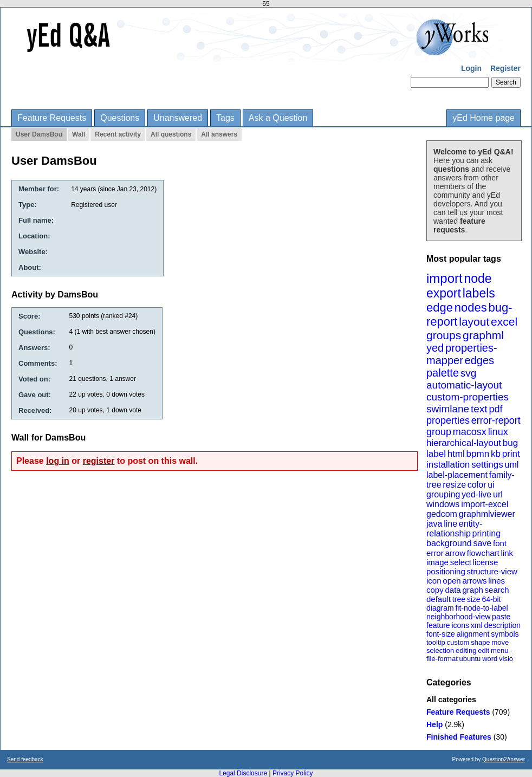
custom (458, 642)
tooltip (436, 642)
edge (440, 307)
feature (438, 625)
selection (440, 650)
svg (469, 373)
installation (448, 465)
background (449, 543)
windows (443, 504)
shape (480, 642)
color (477, 485)
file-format (442, 659)
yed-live (476, 494)
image (437, 562)
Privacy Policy (293, 773)
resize (454, 485)
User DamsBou (39, 134)
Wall (79, 134)
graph (472, 590)
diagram (440, 608)
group (439, 432)
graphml (483, 335)
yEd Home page (484, 118)
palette (443, 373)
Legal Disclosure (243, 773)
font (500, 543)
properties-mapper (462, 354)
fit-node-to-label (481, 608)
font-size (441, 634)
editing (466, 650)
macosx (470, 432)
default (439, 599)
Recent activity (118, 134)
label (436, 454)
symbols (505, 634)
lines (497, 581)
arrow (455, 553)
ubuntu (470, 659)
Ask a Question (278, 118)
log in (58, 461)
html (456, 454)
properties (448, 420)
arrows (474, 581)
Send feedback (25, 759)
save (482, 543)
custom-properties (468, 397)
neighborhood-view (458, 617)
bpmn (478, 454)
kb (496, 454)
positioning (446, 571)
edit (484, 650)
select (461, 562)
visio (506, 659)
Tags (225, 118)
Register (505, 68)
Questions (120, 118)
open (452, 581)
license (486, 562)
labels (479, 293)
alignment (473, 634)
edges (480, 360)
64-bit (491, 599)
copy (435, 590)
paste (501, 617)
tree (459, 599)
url (498, 494)
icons (460, 625)
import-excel (485, 504)
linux (498, 432)
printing (486, 533)
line (450, 524)
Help (434, 724)
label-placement (457, 475)
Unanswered (178, 118)
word (490, 659)
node (478, 279)
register (99, 461)
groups (444, 335)
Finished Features (459, 737)
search (497, 590)
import (445, 278)
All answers (219, 134)
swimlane (448, 409)
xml (477, 625)
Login (471, 68)
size (474, 599)
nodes (471, 307)
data (453, 590)
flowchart (483, 553)
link (507, 553)
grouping (443, 494)
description (502, 625)
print (511, 454)
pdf (495, 409)
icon (434, 581)
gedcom (442, 514)
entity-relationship (454, 529)
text (479, 409)
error (435, 553)
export (444, 293)
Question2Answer (504, 759)
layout (474, 322)
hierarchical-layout (464, 443)
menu (500, 650)
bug (510, 443)
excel (504, 322)
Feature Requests (52, 118)
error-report (496, 420)
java (434, 524)
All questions (171, 134)
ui (491, 485)
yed (435, 348)
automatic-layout (464, 385)
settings (487, 465)
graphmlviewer (487, 514)
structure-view (492, 571)
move (500, 642)
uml (511, 465)
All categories (451, 700)
